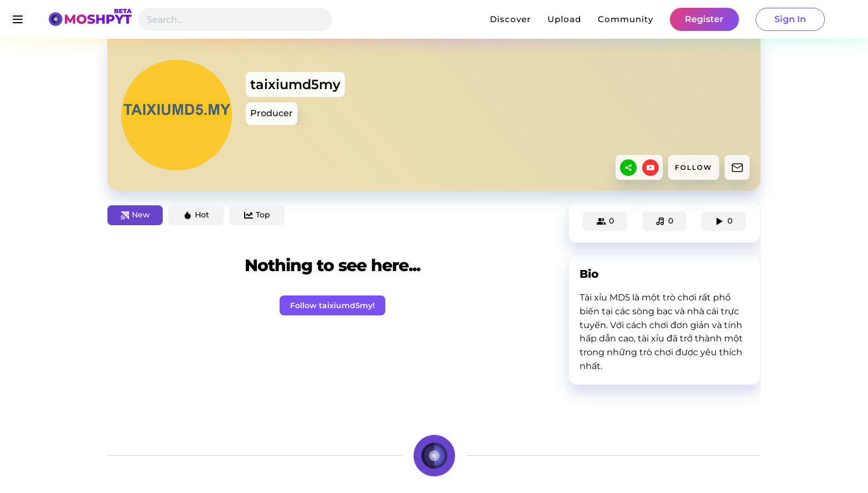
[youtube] (650, 168)
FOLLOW (694, 167)
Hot (196, 215)
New (135, 215)
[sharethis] (628, 168)
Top (257, 215)
